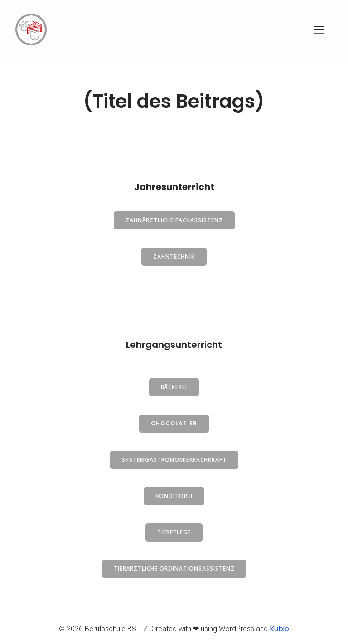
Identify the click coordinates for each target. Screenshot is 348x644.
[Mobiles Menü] (319, 29)
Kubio (279, 629)
